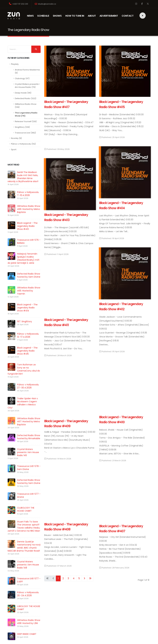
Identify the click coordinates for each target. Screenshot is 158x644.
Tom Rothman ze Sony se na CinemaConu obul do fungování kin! (24, 375)
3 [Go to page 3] (68, 578)
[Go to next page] (84, 578)
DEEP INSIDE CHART (19, 631)
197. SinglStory (25, 327)
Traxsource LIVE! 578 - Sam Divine (29, 473)
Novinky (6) (16, 138)
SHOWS (58, 16)
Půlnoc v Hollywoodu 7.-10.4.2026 (28, 199)
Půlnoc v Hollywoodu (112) (23, 144)
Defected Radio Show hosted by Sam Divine (29, 281)
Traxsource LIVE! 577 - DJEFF (25, 581)
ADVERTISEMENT (109, 16)
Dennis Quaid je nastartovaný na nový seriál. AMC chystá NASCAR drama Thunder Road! (24, 552)
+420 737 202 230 (19, 4)
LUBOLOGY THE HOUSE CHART (25, 606)
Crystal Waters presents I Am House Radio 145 (28, 458)
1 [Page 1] (58, 578)
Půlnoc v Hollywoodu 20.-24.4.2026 (20, 594)
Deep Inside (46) (23, 93)
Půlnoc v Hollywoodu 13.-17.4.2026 (28, 341)
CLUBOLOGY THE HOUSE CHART (22, 515)
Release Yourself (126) (26, 121)
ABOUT (93, 16)
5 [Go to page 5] (79, 578)
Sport (14, 149)
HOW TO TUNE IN (75, 16)
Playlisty (15, 64)
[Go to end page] (90, 578)
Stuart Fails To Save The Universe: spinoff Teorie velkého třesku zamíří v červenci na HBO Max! (21, 532)
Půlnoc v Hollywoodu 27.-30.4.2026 (28, 392)
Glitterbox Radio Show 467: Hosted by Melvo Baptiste (29, 427)
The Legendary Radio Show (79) (26, 114)
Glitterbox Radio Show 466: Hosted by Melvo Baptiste (29, 215)
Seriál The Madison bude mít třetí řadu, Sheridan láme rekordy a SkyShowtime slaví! (23, 182)
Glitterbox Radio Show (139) (26, 106)
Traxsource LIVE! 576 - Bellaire (29, 247)
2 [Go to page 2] (63, 578)
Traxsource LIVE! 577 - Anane (29, 501)
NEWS (32, 16)
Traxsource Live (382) (25, 133)
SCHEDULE (43, 16)
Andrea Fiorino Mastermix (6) (27, 71)
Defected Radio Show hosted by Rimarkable (29, 443)
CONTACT (128, 16)
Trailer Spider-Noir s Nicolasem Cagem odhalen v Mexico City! (23, 409)
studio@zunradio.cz (45, 4)
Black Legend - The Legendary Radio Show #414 (27, 313)
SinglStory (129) (22, 127)
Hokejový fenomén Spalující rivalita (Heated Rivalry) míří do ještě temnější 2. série (23, 264)
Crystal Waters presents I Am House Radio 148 (25, 569)
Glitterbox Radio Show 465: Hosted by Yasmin (29, 296)
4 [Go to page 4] (74, 578)
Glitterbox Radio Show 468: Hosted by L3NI (24, 618)
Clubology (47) (22, 78)
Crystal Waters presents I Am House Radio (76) (27, 86)
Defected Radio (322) (25, 98)
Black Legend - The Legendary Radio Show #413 (27, 232)
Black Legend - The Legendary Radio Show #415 (27, 356)
